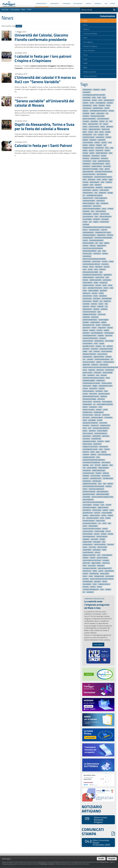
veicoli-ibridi (87, 262)
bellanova (104, 396)
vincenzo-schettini (89, 362)
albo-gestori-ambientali (90, 423)
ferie (91, 185)
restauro (101, 135)
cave (84, 288)
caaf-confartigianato (104, 455)
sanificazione (97, 436)
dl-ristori (98, 465)
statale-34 (107, 301)
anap (94, 98)
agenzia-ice (87, 293)
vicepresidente (95, 322)
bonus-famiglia (108, 373)
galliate (104, 322)
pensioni (97, 513)
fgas (99, 312)
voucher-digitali (103, 320)
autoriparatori (95, 158)
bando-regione (94, 182)
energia (85, 153)
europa (102, 344)
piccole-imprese (88, 341)
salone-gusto (104, 365)
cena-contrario (102, 354)
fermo (108, 164)
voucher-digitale (102, 431)
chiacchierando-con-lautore (91, 383)
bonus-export (105, 574)
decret (85, 576)
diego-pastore (87, 309)
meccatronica (87, 108)
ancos (108, 105)
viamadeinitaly (96, 439)
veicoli (95, 296)
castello (108, 132)
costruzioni (86, 439)
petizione (96, 309)
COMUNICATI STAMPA (98, 832)
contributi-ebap (88, 581)
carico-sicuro (96, 262)
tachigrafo (96, 219)
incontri (104, 156)
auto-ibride (94, 539)
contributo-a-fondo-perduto (103, 238)
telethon (93, 455)
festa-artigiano (107, 402)
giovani (107, 169)
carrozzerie (86, 166)
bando (103, 127)
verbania (108, 486)
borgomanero (87, 206)
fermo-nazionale (107, 351)
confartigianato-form (90, 336)
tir (107, 121)
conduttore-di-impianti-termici (92, 275)
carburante (106, 415)
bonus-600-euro (88, 500)
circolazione (103, 296)
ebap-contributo (103, 468)
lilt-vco (108, 531)
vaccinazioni (93, 388)
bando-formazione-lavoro (91, 396)
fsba (96, 217)
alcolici (85, 431)
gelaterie (105, 465)
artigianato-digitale (89, 380)
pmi (90, 222)
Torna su (108, 855)
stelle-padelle (87, 214)
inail (107, 135)
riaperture (92, 370)
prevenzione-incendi (106, 349)
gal (101, 301)
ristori (112, 510)
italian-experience (102, 153)
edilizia (85, 150)
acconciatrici (106, 476)
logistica (86, 111)
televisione (101, 566)
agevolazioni (107, 275)
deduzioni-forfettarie (89, 354)
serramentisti (87, 296)
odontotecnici (87, 105)
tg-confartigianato (97, 333)
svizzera (110, 209)
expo (101, 243)
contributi (86, 113)
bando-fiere (97, 444)
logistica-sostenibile (89, 555)
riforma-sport (97, 510)
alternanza (101, 399)
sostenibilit (86, 497)
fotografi (99, 145)
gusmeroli (97, 581)
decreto (111, 111)
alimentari (93, 140)
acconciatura (110, 576)
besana (85, 330)
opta (111, 465)
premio (101, 571)
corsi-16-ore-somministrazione (93, 248)
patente (110, 484)
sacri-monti (93, 394)
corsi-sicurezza (95, 476)
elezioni (107, 150)
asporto (104, 452)
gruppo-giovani (99, 412)
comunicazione (88, 344)
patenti (105, 180)
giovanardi (103, 291)
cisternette (97, 373)
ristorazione (106, 325)
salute (111, 262)
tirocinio (98, 285)
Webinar (86, 29)
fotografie (86, 539)
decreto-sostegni (88, 243)
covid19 (93, 558)
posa (106, 391)
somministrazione (103, 119)
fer (104, 346)
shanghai (86, 476)
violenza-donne (88, 193)
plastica (105, 510)
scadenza (100, 306)
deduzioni (102, 269)
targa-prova (102, 328)
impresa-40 (95, 426)
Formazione (66, 4)
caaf (99, 555)
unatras (102, 121)
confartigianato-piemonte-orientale (94, 95)
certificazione (109, 370)
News (23, 9)
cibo (106, 304)
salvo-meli (109, 336)
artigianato (102, 193)
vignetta (96, 214)
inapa (101, 169)
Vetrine (112, 4)
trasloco (107, 449)
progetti (106, 330)
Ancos (85, 55)
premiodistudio (107, 298)
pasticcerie (95, 317)
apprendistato (109, 571)
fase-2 (85, 230)
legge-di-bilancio (103, 508)
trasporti (110, 103)
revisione (86, 116)
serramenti (102, 140)
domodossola (97, 481)
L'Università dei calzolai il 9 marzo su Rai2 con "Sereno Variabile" (45, 79)
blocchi (105, 581)
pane (96, 269)
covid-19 (104, 230)
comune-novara (94, 127)
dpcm (85, 132)
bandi (108, 378)
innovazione (108, 418)
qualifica (86, 515)
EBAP (85, 68)
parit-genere (107, 280)
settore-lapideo (92, 468)
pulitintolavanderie (104, 161)
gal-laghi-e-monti (88, 346)
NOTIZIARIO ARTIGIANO (92, 809)
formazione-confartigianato (91, 462)
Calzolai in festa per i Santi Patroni (43, 145)
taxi (111, 121)
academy (110, 346)
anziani (85, 394)
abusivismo (108, 187)
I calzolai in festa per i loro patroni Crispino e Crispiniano (43, 58)
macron (85, 574)
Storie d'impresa (89, 50)
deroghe (108, 589)
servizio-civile (87, 298)
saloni (85, 420)
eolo (109, 523)
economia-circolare (89, 201)
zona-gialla (105, 219)
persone (95, 293)
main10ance (100, 201)
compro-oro (103, 283)
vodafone (109, 182)
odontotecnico (99, 341)
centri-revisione (88, 143)
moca (102, 518)
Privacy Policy (104, 862)
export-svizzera (95, 515)
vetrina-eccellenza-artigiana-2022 (102, 497)
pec (101, 272)
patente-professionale (90, 320)
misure (94, 328)
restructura (97, 254)
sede (102, 182)
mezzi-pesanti (109, 333)
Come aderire (98, 644)
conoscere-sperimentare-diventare (94, 460)
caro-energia (109, 341)
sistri (100, 407)
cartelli (105, 410)
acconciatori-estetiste (90, 523)
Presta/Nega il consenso (47, 864)
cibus (101, 449)
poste (93, 452)
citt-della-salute (108, 478)
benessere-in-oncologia (90, 169)
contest (105, 529)
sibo (105, 484)
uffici (85, 180)
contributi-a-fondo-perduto (103, 172)
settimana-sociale (89, 137)
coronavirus (87, 100)
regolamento (101, 235)
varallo (85, 222)
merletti (108, 137)
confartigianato (101, 103)
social (104, 523)
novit (102, 505)
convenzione (100, 137)
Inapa (85, 59)
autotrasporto (87, 90)
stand (110, 285)
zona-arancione (101, 211)
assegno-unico (88, 412)
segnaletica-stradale (89, 441)
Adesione (98, 4)
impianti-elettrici (109, 362)
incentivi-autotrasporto (102, 359)
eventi (103, 90)
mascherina (87, 470)
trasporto (96, 90)
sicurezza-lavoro (94, 230)
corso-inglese (87, 505)
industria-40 (87, 571)
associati (104, 375)
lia (84, 518)
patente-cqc (106, 129)
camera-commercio (89, 174)
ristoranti (97, 351)
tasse (85, 370)
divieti (104, 550)
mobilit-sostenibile (95, 280)
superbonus (87, 164)
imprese (92, 145)
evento (90, 269)
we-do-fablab (87, 219)
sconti (85, 526)
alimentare (99, 267)
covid (99, 98)
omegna (98, 346)
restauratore (87, 190)
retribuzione (93, 407)
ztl (112, 359)
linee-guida (97, 542)
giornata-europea (104, 394)
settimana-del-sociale (97, 116)
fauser (85, 547)
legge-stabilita (96, 563)
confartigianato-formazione (98, 111)
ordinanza (95, 365)
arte (98, 375)
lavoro (102, 132)
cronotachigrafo (88, 238)
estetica (86, 246)
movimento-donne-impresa (103, 177)
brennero (110, 235)
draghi (107, 441)
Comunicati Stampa (90, 33)
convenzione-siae (88, 473)
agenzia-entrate (99, 357)
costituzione (97, 550)
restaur (85, 388)
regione (96, 222)
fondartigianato (88, 177)
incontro (105, 262)
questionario (87, 481)
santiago (96, 505)
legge (111, 180)
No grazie (112, 859)
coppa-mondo (87, 542)
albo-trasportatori (102, 492)
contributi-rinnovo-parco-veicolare (94, 378)
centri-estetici (104, 190)
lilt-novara (86, 418)
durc (93, 211)
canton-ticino (100, 277)
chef (90, 428)
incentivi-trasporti (89, 521)
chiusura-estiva (107, 383)
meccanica (105, 264)
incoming (86, 225)
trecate (85, 267)
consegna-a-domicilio (90, 568)
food (98, 457)
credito (101, 293)
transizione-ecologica (90, 508)
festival (85, 280)
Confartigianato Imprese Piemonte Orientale (9, 4)
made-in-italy (100, 521)
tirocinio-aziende (102, 537)
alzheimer (98, 185)
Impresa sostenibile (90, 76)
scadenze (86, 455)
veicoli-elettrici (88, 283)
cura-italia (86, 304)
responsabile (87, 550)
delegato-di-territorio (89, 314)
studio (96, 283)
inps (84, 375)
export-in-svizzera (89, 410)
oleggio (95, 386)
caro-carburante (88, 217)
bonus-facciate (88, 534)
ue (94, 404)
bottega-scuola (99, 576)
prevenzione (87, 436)
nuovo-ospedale (107, 513)
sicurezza (86, 121)
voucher (104, 143)
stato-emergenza (88, 391)
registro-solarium (88, 285)
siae (112, 148)
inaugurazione (87, 404)
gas (99, 251)
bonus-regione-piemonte (105, 404)
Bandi (85, 25)
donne (91, 267)
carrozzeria (99, 391)
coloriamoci (106, 563)
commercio (97, 402)
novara (91, 132)
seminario (86, 211)
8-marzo (86, 587)
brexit (99, 180)
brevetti (93, 587)
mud (110, 143)
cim (84, 359)
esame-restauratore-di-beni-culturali (102, 579)
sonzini (99, 587)
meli (90, 351)
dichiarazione (104, 447)
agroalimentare (98, 108)
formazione (87, 92)
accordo (110, 534)
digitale (107, 243)
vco (106, 306)
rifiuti (85, 124)
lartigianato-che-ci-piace (103, 232)
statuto (93, 306)
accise (92, 103)
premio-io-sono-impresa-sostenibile (94, 259)
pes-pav (110, 328)
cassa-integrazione (101, 198)
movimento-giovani (101, 433)
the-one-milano (88, 415)
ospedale (101, 336)
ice (84, 195)
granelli (91, 150)
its (84, 592)
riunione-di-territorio (89, 312)
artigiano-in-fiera (88, 148)
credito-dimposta (88, 277)
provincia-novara (102, 558)
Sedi (106, 4)
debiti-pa (106, 473)
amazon (99, 410)
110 (95, 135)
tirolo (102, 589)
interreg (86, 182)
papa (98, 452)
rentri (96, 344)
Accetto (101, 859)
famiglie (102, 539)
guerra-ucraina (88, 373)
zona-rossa (92, 566)
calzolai (19, 26)
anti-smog (92, 547)
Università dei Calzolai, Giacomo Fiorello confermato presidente (41, 37)
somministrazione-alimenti (91, 264)
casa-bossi (97, 298)
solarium (86, 478)
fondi (85, 428)
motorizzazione (88, 544)
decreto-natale (102, 547)
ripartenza (92, 431)
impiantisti (86, 317)
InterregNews (88, 42)
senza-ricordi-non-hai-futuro (92, 560)
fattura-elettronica (105, 217)
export (93, 113)
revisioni (99, 330)
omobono (100, 441)
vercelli (107, 108)
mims (95, 584)
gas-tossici (86, 328)
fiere (100, 484)
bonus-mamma (88, 433)
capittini (99, 362)
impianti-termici (88, 198)
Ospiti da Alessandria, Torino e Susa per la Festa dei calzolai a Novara (44, 126)
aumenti (105, 254)
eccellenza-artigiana (89, 235)
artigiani (86, 185)
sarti (111, 288)
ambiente (104, 309)
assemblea (94, 121)
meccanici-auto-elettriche (101, 428)
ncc (99, 523)
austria (104, 515)
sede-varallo (87, 386)
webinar (86, 103)
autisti (85, 127)
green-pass (100, 113)
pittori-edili (86, 563)
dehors (85, 407)
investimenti (100, 148)
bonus (85, 129)
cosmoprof (90, 592)
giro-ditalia (92, 420)
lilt (101, 124)
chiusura (93, 246)
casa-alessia (87, 256)
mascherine (99, 150)
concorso (94, 304)
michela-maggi (99, 531)
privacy (94, 100)
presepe (104, 534)
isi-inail (100, 420)
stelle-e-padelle (93, 291)
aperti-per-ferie (93, 124)
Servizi (89, 4)
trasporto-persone (104, 584)
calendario (86, 333)
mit (84, 468)
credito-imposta (97, 166)
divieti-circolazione (89, 203)
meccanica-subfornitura (96, 489)
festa (85, 566)
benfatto (108, 357)
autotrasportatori (88, 232)
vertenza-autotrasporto (90, 338)
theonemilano (93, 526)
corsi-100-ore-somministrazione (93, 502)
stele (104, 251)
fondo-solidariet (107, 555)
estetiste (102, 105)
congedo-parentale (89, 457)
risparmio (86, 306)
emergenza (104, 203)
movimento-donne (98, 164)
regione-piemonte (94, 129)
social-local (100, 370)
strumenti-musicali (92, 518)
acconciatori (87, 98)
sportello (86, 465)
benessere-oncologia (89, 399)
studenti (98, 473)
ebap (104, 98)
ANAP (85, 63)
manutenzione (87, 357)
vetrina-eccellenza (100, 544)
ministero (86, 426)
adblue (85, 351)
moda (95, 105)
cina (92, 465)
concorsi (107, 267)
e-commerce (87, 161)
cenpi (94, 161)
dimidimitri (99, 187)
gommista (106, 436)
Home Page (5, 9)
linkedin (96, 301)
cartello (108, 518)
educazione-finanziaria (95, 288)
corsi (110, 153)
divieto (98, 325)
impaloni (92, 330)
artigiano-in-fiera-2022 (90, 447)
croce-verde (103, 423)
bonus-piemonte (88, 172)
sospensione (101, 380)
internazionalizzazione (96, 240)
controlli (108, 505)
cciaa (85, 269)
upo (105, 145)
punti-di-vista (105, 214)
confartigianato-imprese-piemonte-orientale (97, 227)
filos (104, 542)
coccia (104, 209)
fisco (107, 148)
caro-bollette (87, 584)
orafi (107, 277)
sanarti (106, 124)
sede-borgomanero (89, 537)
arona (91, 576)
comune (97, 534)
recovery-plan (87, 254)
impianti (110, 515)
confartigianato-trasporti (94, 195)
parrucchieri (97, 206)
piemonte (110, 544)
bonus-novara (87, 444)
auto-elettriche (102, 174)
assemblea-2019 (96, 478)
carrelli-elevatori (88, 552)
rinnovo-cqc (102, 314)
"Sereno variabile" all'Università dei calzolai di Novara (44, 103)
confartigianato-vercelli (90, 449)
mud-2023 (94, 349)
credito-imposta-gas (99, 470)
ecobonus (86, 158)
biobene (85, 140)
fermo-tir (86, 452)
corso (100, 100)
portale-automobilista (90, 251)
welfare (97, 143)
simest (106, 288)
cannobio (90, 359)
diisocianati (92, 180)
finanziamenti (87, 135)
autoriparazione (109, 100)
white (105, 285)
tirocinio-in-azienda (89, 492)
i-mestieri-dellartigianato (91, 589)
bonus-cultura (87, 402)
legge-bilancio (101, 246)
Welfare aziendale (90, 72)
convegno (106, 560)
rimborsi (86, 558)
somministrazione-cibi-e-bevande (93, 486)
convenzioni (95, 156)
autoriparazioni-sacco (106, 386)
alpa (98, 203)
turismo (97, 552)
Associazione (78, 4)
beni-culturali (106, 462)
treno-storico (87, 301)
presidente (91, 375)
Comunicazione (42, 4)
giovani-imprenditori (89, 119)
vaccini (101, 304)
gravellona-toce (88, 513)
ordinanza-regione (97, 418)
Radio (85, 38)
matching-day (94, 574)
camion (85, 240)
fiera (96, 132)
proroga (110, 193)
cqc (107, 113)
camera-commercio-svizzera (92, 529)
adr (97, 243)
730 (96, 193)
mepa (85, 291)
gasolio (85, 145)
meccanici (102, 338)
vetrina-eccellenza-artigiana (92, 209)
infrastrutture (104, 222)
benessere (105, 158)
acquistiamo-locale (89, 494)
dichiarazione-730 (89, 325)
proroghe (86, 322)
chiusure (102, 388)
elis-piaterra (87, 510)
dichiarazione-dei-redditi (90, 272)
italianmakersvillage (103, 494)
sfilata (95, 571)
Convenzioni (55, 4)
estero (85, 489)
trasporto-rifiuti (105, 426)
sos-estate (107, 166)
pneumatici (86, 156)
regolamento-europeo (90, 484)
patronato (110, 127)
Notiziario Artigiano (90, 46)
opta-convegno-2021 (105, 568)
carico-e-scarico (88, 531)
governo (95, 190)
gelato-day (86, 365)
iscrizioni (86, 579)
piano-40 (98, 415)
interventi (86, 349)
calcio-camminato (88, 187)
